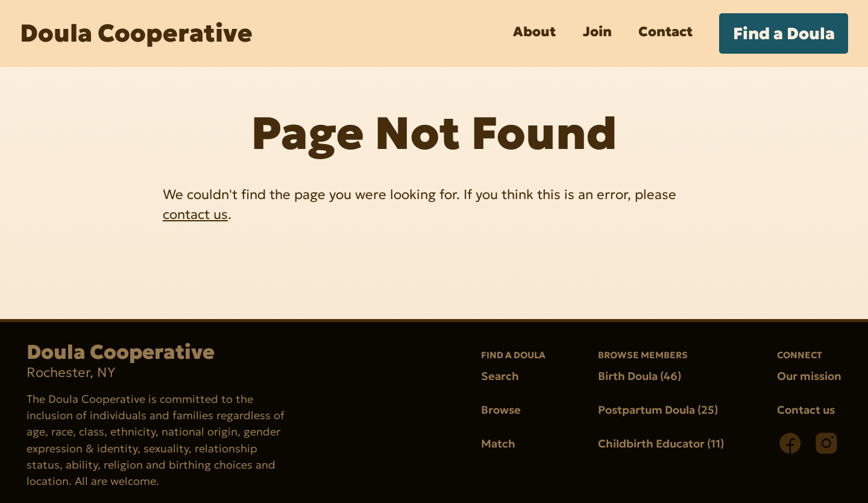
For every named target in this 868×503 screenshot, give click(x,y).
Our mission (809, 376)
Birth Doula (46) (640, 376)
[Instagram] (826, 443)
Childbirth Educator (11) (661, 444)
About (534, 31)
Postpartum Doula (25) (658, 410)
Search (500, 376)
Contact (665, 31)
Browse (501, 410)
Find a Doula (784, 33)
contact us (195, 214)
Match (498, 444)
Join (597, 31)
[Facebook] (790, 443)
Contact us (806, 410)
